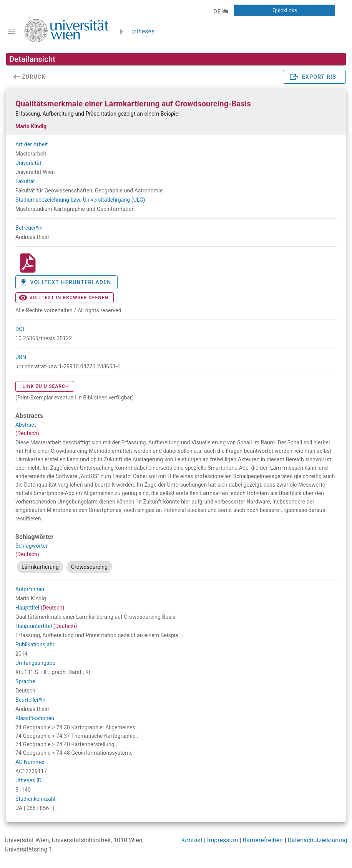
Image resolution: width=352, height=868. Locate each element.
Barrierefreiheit (263, 840)
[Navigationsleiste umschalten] (12, 32)
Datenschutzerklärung (317, 840)
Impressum (223, 840)
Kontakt (192, 840)
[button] (220, 12)
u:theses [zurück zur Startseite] (143, 31)
